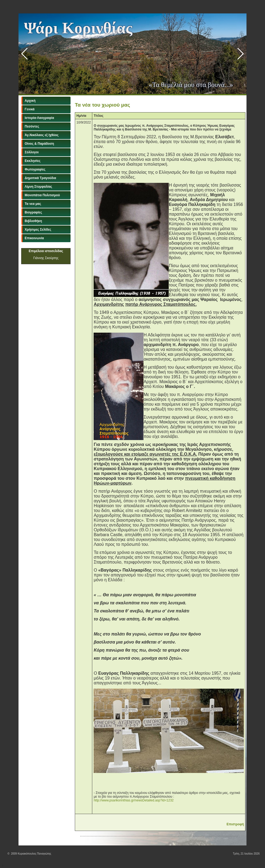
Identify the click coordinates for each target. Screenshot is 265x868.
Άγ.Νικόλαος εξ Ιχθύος (42, 135)
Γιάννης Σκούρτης (46, 258)
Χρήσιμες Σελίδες (38, 230)
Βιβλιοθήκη (33, 221)
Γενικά (30, 109)
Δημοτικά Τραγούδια (40, 178)
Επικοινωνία (34, 238)
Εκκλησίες (33, 161)
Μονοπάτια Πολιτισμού (42, 195)
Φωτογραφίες (35, 169)
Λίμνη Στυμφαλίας (38, 187)
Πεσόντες (32, 126)
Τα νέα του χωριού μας (102, 105)
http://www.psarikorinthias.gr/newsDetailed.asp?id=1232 (134, 800)
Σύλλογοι (32, 152)
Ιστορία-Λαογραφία (39, 118)
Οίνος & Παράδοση (39, 144)
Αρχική (30, 101)
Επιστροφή (235, 824)
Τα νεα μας (33, 204)
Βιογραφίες (33, 212)
